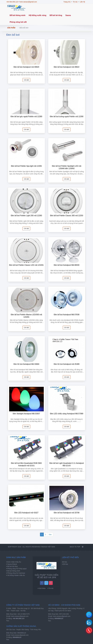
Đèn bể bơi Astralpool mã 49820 (26, 67)
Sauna (68, 15)
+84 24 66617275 (23, 614)
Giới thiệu (42, 588)
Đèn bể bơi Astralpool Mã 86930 (67, 265)
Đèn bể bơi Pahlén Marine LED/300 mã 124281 (26, 316)
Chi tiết (26, 80)
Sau (50, 534)
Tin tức (75, 2)
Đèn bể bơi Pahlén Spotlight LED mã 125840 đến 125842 (67, 167)
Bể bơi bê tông (56, 15)
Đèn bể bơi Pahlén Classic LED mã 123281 (26, 265)
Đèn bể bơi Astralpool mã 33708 (67, 513)
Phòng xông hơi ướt (18, 22)
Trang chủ (67, 2)
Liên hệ (82, 2)
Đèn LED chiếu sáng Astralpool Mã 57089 (67, 414)
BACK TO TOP (77, 547)
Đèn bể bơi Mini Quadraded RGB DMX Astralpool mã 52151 (26, 464)
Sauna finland (12, 564)
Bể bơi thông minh (18, 15)
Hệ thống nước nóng (37, 15)
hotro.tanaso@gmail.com (28, 2)
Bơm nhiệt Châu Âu (14, 562)
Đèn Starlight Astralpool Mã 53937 (26, 414)
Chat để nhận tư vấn (89, 615)
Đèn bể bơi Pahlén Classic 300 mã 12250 (67, 216)
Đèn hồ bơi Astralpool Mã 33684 (26, 364)
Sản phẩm (11, 28)
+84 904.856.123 (12, 2)
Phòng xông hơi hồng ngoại (17, 569)
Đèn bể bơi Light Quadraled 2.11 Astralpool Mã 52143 (67, 464)
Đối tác (66, 564)
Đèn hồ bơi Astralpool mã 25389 (67, 364)
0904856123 (22, 633)
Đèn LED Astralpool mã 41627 (26, 513)
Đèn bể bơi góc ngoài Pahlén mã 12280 (26, 116)
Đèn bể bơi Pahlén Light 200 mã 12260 (26, 216)
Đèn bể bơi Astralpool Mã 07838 (67, 315)
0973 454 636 (64, 614)
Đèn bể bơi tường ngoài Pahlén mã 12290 (67, 116)
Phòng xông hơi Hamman (16, 573)
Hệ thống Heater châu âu (16, 575)
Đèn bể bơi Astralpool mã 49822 (67, 67)
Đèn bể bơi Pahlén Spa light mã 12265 (26, 166)
